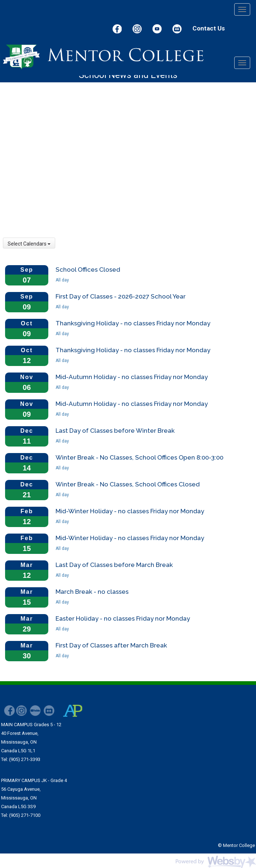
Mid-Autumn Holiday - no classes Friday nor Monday (132, 377)
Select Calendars (29, 244)
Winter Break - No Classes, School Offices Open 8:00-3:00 (139, 457)
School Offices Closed (88, 270)
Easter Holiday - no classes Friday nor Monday (123, 618)
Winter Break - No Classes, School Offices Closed (128, 484)
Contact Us (209, 28)
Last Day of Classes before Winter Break (115, 431)
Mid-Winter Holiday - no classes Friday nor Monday (130, 511)
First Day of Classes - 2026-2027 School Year (121, 296)
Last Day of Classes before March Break (114, 565)
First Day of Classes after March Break (111, 645)
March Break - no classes (92, 592)
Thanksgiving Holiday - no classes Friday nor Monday (133, 323)
